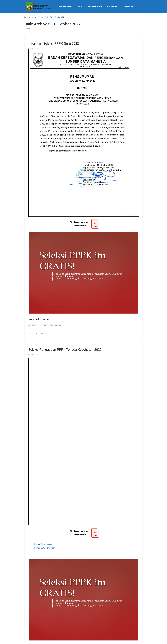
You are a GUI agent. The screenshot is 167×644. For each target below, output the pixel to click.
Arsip (47, 17)
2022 (52, 17)
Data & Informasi (38, 17)
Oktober (58, 17)
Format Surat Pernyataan (45, 548)
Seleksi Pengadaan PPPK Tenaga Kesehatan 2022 (65, 350)
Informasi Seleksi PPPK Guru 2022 (54, 44)
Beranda (27, 17)
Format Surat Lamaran (44, 544)
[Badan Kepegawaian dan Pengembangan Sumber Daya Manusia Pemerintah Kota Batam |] (38, 6)
